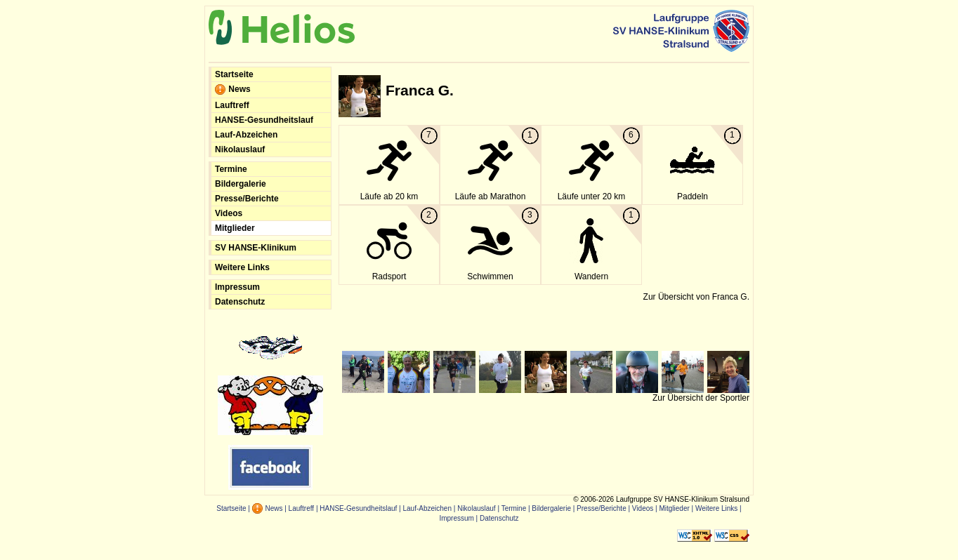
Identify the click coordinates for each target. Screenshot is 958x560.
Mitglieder (235, 228)
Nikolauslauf (240, 149)
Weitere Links (242, 267)
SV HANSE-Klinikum (256, 248)
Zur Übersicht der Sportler (701, 398)
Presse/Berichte (247, 199)
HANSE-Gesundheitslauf (264, 120)
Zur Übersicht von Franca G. (696, 297)
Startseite (234, 74)
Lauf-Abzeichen (246, 135)
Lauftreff (232, 105)
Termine (231, 169)
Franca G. (420, 90)
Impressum (237, 287)
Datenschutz (240, 302)
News (233, 90)
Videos (229, 213)
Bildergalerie (241, 184)
